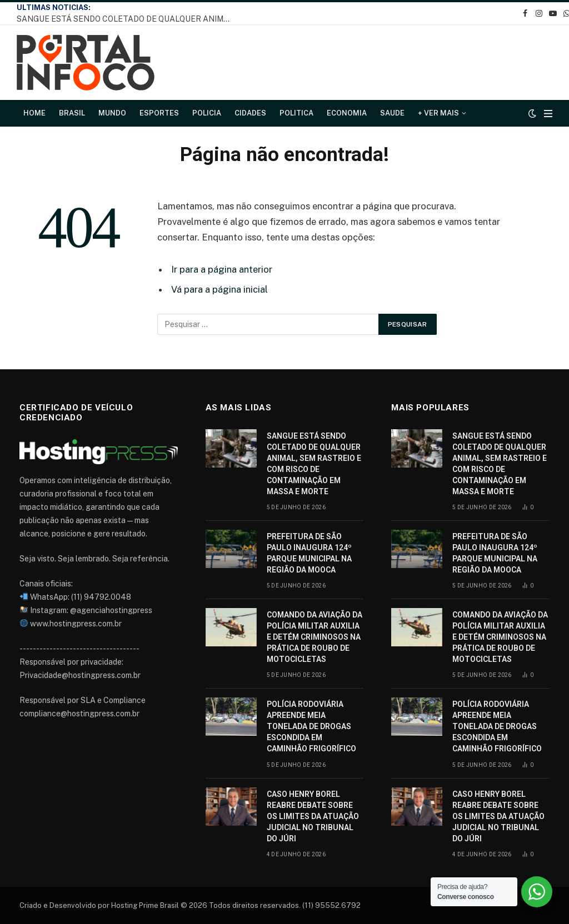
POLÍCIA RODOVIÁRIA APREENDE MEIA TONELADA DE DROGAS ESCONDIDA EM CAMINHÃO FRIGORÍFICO (311, 726)
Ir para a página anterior (222, 269)
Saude (392, 113)
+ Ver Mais (438, 113)
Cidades (250, 113)
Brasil (72, 113)
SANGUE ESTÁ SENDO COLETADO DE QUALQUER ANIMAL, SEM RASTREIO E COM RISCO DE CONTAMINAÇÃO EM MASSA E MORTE (128, 19)
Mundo (112, 113)
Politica (296, 113)
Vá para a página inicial (219, 289)
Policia (207, 113)
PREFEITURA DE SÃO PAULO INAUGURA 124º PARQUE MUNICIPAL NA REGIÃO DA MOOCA (309, 553)
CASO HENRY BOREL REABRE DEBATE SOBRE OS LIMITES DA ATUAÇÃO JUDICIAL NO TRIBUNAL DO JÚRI (313, 816)
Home (34, 113)
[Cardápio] (548, 114)
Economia (347, 113)
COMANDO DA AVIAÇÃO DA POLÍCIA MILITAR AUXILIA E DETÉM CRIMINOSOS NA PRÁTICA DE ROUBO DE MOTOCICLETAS (315, 637)
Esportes (159, 113)
